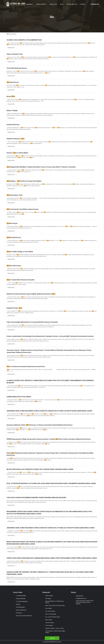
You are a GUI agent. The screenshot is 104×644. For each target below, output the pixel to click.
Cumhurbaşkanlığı (20, 607)
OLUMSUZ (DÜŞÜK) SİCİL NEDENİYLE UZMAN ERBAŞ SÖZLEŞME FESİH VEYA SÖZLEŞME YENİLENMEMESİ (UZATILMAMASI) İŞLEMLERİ (50, 382)
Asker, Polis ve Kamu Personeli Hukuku (55, 605)
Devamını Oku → (12, 48)
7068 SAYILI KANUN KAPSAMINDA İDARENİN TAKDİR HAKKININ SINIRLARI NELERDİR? (36, 498)
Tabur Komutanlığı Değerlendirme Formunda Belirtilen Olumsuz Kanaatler (32, 322)
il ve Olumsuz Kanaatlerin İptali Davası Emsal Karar (26, 366)
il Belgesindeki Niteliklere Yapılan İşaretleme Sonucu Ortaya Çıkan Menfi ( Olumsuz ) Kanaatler (41, 167)
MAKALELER (53, 4)
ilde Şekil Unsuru (14, 237)
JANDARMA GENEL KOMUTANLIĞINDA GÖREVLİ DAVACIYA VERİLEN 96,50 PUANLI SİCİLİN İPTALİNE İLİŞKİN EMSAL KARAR (49, 411)
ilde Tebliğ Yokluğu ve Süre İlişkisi (20, 252)
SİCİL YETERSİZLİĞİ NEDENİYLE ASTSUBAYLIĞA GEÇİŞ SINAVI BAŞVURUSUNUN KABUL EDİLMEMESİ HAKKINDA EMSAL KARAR (51, 483)
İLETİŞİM (82, 4)
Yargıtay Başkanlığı (20, 599)
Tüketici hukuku (49, 596)
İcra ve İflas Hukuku (50, 611)
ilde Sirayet (12, 223)
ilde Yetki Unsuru (14, 266)
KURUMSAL (29, 4)
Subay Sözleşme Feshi (15, 54)
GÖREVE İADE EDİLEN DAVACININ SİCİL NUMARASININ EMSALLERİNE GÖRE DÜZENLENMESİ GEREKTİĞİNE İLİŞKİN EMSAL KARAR (52, 558)
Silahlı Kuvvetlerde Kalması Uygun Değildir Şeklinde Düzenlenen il (31, 294)
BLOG (62, 4)
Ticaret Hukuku (49, 625)
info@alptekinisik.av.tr (81, 598)
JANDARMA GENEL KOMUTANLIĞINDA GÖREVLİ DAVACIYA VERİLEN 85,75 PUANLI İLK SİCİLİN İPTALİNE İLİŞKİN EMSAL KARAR (51, 528)
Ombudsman (19, 613)
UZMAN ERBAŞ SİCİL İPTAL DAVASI (19, 397)
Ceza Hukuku (49, 608)
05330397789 (95, 4)
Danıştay (18, 604)
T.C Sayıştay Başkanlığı (22, 601)
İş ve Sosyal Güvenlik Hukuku (53, 617)
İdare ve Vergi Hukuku (51, 614)
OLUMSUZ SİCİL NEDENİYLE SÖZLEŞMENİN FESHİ (24, 40)
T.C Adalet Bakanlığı (21, 596)
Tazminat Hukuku (50, 623)
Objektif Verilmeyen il (16, 139)
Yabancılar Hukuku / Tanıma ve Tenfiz (55, 628)
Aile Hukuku (48, 599)
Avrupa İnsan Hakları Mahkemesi (24, 616)
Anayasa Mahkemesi (21, 610)
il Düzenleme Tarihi (15, 195)
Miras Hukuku (49, 620)
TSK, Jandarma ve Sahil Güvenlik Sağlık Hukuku (55, 632)
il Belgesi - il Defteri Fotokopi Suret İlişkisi (24, 181)
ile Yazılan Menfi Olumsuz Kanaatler (21, 280)
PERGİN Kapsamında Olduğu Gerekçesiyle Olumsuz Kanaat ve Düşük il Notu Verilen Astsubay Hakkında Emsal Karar (49, 439)
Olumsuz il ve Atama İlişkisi (17, 153)
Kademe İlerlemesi (13, 125)
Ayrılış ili (11, 96)
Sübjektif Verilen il (14, 308)
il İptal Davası (13, 82)
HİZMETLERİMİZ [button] (41, 4)
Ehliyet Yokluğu (12, 111)
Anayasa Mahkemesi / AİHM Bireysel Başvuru (54, 602)
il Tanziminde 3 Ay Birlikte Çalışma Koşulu (22, 209)
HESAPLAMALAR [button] (72, 4)
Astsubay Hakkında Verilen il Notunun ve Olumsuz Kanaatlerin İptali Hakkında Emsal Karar (40, 425)
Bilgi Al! (53, 638)
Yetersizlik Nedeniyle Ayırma (17, 68)
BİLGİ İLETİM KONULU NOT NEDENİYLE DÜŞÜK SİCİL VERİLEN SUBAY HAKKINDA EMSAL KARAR (40, 469)
